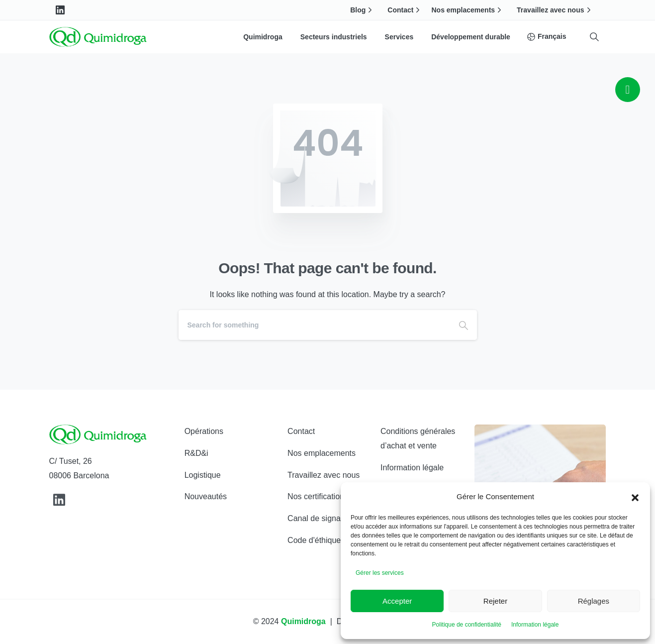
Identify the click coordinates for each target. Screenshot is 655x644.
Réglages (594, 601)
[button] (635, 497)
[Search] (314, 325)
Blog (362, 10)
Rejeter (495, 601)
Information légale (535, 625)
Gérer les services (380, 573)
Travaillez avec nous (555, 10)
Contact (405, 10)
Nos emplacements (468, 10)
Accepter (397, 601)
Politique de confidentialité (467, 625)
